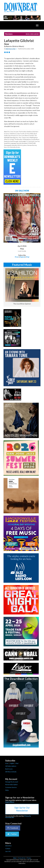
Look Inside (22, 251)
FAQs (7, 790)
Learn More (10, 802)
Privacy (29, 858)
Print (17, 257)
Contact (8, 849)
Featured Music (22, 265)
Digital (22, 257)
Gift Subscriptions (11, 766)
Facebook (13, 828)
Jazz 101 (8, 851)
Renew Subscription (11, 785)
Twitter (12, 834)
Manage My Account (12, 782)
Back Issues (9, 769)
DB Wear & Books (11, 772)
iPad (28, 257)
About (15, 858)
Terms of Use (22, 858)
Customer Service (11, 787)
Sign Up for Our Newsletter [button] (22, 809)
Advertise (8, 846)
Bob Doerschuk (11, 49)
